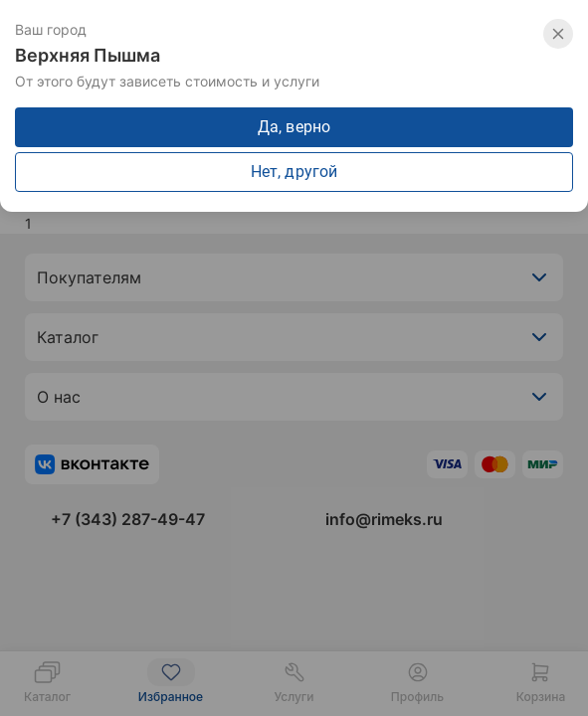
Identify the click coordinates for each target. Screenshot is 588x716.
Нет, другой (294, 172)
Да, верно (294, 127)
